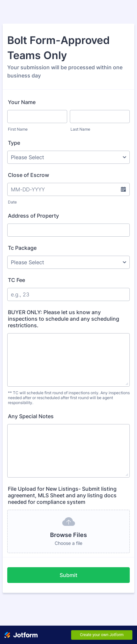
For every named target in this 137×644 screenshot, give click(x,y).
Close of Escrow (28, 175)
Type (14, 143)
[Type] (68, 157)
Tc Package (22, 248)
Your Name (22, 102)
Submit (68, 575)
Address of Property (33, 216)
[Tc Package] (68, 262)
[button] (123, 189)
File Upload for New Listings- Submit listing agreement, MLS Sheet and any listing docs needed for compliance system (62, 495)
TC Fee (16, 280)
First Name (18, 129)
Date (12, 202)
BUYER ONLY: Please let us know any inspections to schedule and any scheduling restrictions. (64, 319)
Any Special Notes (31, 416)
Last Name (80, 129)
